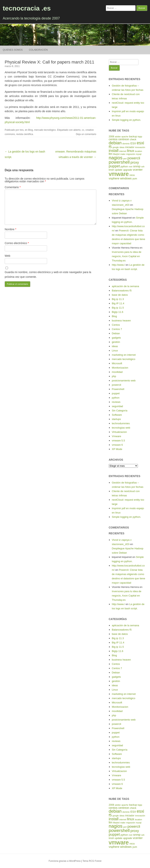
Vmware (117, 436)
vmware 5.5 (118, 441)
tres (22, 130)
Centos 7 (117, 329)
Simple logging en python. (127, 120)
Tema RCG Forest (92, 861)
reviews (116, 402)
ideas (115, 346)
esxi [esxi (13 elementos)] (140, 143)
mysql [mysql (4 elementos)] (139, 154)
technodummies (121, 423)
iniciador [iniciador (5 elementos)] (130, 147)
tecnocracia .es (27, 8)
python (116, 398)
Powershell (118, 389)
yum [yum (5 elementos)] (135, 179)
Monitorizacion (120, 368)
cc (83, 130)
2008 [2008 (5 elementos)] (112, 137)
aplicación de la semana (125, 286)
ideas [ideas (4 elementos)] (122, 147)
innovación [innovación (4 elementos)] (140, 147)
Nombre (10, 229)
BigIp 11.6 (118, 312)
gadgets (116, 338)
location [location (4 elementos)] (138, 151)
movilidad (117, 372)
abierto (77, 130)
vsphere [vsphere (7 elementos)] (114, 178)
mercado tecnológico (45, 130)
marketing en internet (124, 355)
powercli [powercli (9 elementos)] (134, 158)
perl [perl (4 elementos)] (125, 159)
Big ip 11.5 (118, 308)
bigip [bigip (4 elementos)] (140, 137)
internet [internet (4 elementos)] (123, 151)
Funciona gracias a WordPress (65, 861)
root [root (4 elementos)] (130, 167)
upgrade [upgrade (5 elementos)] (128, 170)
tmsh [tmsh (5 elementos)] (111, 170)
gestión (116, 342)
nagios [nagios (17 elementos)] (116, 158)
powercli (117, 385)
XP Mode (117, 449)
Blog (30, 130)
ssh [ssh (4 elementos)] (143, 167)
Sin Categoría (120, 411)
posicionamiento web (124, 381)
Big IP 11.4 (118, 303)
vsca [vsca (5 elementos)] (132, 175)
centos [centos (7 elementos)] (113, 139)
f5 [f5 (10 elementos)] (110, 147)
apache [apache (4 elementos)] (125, 137)
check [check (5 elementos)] (133, 139)
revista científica (25, 134)
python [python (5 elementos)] (124, 167)
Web (8, 256)
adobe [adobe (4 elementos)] (118, 137)
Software (117, 415)
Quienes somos (13, 50)
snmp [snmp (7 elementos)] (137, 166)
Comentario (13, 187)
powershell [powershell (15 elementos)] (119, 162)
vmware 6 (117, 445)
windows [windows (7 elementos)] (126, 178)
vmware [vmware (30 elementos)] (119, 174)
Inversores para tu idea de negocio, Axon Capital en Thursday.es (127, 256)
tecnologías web (121, 428)
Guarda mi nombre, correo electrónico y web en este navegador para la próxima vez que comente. (48, 274)
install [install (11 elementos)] (114, 151)
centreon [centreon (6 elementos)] (124, 139)
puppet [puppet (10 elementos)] (114, 166)
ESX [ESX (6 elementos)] (133, 143)
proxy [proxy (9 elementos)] (135, 162)
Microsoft (117, 363)
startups (116, 419)
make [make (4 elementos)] (123, 154)
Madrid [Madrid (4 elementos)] (116, 154)
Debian (116, 333)
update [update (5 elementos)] (119, 170)
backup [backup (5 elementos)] (133, 137)
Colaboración (38, 50)
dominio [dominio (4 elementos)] (126, 144)
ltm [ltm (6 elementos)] (111, 154)
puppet (116, 393)
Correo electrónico (17, 243)
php (114, 376)
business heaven (121, 321)
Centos (116, 325)
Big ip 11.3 (118, 299)
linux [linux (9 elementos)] (131, 151)
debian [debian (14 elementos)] (115, 143)
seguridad (117, 406)
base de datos (120, 295)
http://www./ (118, 265)
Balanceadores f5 (122, 291)
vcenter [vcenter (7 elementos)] (138, 170)
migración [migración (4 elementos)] (131, 154)
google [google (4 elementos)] (116, 147)
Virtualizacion (119, 432)
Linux (115, 351)
